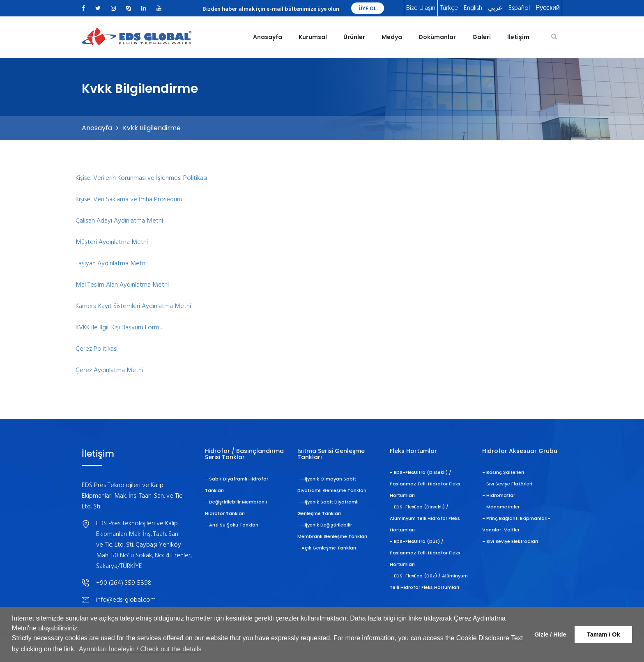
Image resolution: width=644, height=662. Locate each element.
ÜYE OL (368, 9)
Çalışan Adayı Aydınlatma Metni (119, 221)
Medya (392, 37)
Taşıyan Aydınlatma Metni (111, 264)
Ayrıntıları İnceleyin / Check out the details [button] (140, 649)
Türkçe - (451, 8)
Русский (548, 8)
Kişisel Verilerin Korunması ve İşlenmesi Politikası (141, 178)
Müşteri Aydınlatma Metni (112, 242)
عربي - (497, 8)
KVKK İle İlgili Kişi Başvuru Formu (119, 328)
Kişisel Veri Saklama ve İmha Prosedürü (129, 200)
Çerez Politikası (97, 349)
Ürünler (354, 37)
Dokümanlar (437, 37)
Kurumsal (313, 37)
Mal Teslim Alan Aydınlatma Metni (122, 285)
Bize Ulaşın (421, 8)
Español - (521, 8)
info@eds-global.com (126, 600)
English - (475, 8)
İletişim (518, 37)
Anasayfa (268, 37)
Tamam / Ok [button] (604, 634)
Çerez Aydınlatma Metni (109, 370)
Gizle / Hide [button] (550, 634)
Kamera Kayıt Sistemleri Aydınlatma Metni (133, 306)
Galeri (482, 37)
